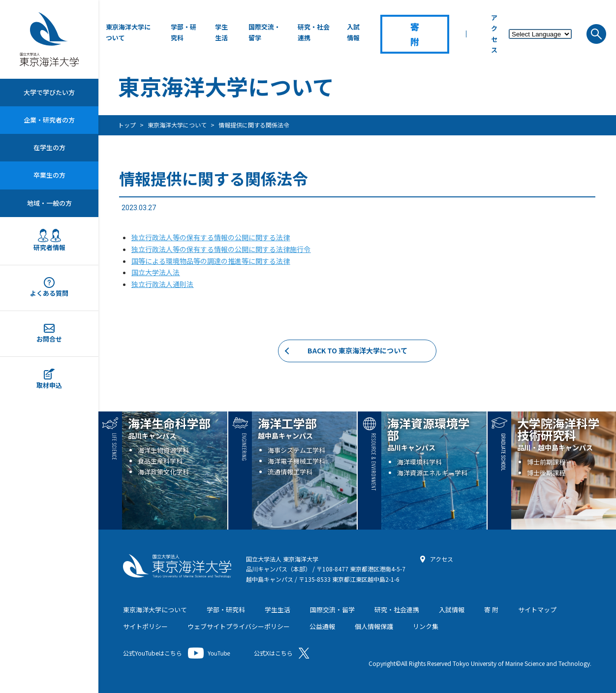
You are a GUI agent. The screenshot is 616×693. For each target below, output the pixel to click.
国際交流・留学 (264, 32)
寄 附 (491, 610)
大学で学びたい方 (49, 92)
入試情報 (353, 32)
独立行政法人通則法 (162, 284)
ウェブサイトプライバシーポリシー (239, 626)
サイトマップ (537, 610)
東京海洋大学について (128, 32)
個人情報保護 (374, 626)
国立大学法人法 (155, 272)
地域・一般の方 (49, 203)
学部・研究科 (184, 32)
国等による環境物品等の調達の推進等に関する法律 (211, 261)
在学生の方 (49, 147)
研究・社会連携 (314, 32)
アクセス (494, 34)
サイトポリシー (145, 626)
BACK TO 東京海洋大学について (357, 350)
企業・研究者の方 (49, 120)
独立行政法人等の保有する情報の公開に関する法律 (211, 237)
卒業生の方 (49, 175)
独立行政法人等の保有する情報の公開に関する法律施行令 (221, 249)
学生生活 (221, 32)
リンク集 (426, 626)
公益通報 (322, 626)
